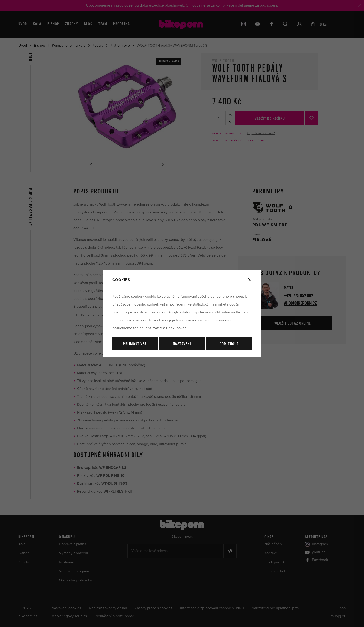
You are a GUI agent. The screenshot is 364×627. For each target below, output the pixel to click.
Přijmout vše (135, 344)
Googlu (173, 312)
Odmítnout (229, 344)
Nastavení (182, 344)
